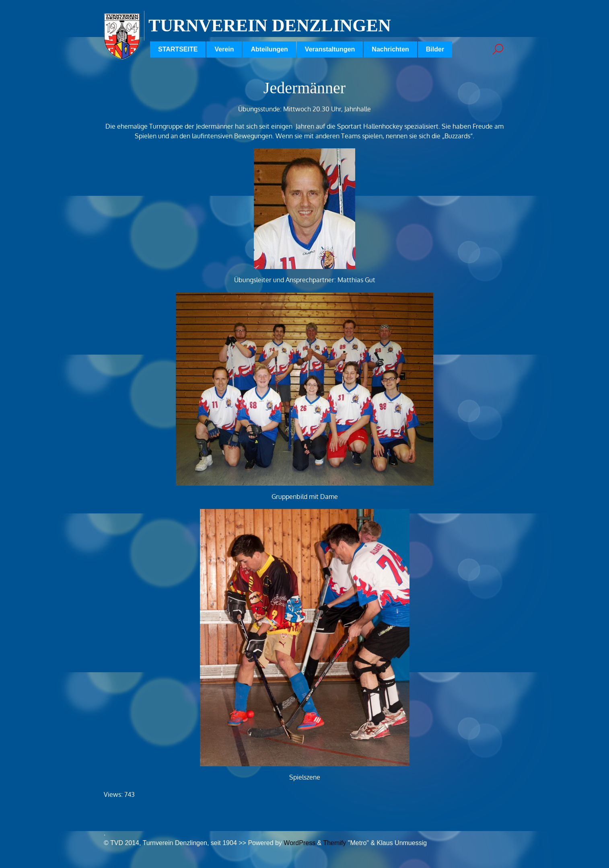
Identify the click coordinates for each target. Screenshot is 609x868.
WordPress (299, 843)
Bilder (435, 49)
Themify (334, 843)
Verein (224, 49)
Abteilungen (269, 49)
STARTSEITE (178, 49)
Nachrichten (390, 49)
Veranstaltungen (330, 49)
